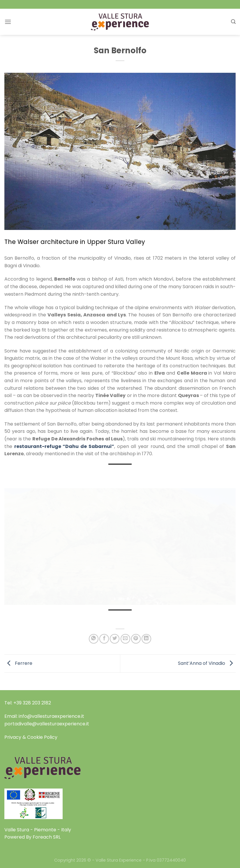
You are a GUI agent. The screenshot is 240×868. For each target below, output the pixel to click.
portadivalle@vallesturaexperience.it (47, 724)
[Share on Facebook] (104, 639)
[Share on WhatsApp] (94, 639)
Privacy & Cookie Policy (31, 737)
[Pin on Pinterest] (136, 639)
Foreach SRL (47, 837)
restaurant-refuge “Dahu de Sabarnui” (64, 446)
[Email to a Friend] (125, 639)
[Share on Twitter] (115, 639)
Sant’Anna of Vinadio (207, 663)
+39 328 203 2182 (32, 703)
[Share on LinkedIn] (146, 639)
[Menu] (8, 22)
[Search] (233, 22)
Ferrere (18, 663)
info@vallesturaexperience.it (51, 716)
